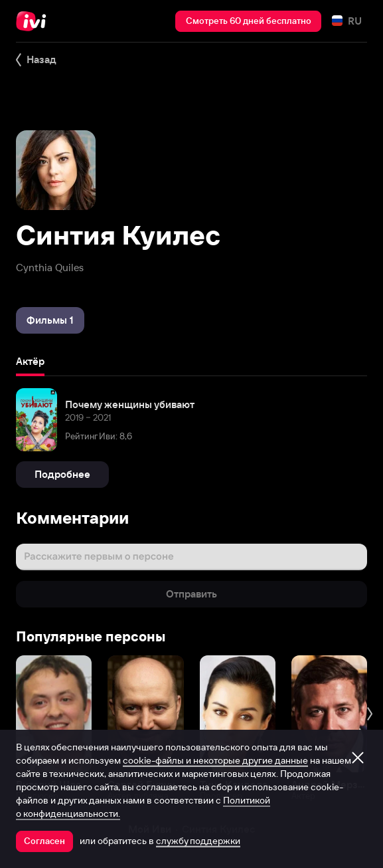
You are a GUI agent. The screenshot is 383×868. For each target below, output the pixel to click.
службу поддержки (198, 841)
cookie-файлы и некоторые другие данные (215, 760)
